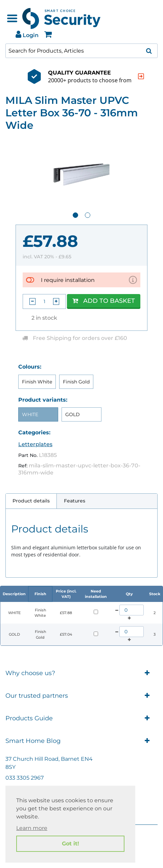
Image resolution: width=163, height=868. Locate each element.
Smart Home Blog (81, 741)
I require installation (68, 280)
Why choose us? (81, 673)
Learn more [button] (32, 828)
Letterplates (35, 444)
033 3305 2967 (25, 778)
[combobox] (81, 51)
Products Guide (81, 718)
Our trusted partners (81, 696)
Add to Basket (104, 301)
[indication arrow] (129, 76)
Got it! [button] (71, 844)
